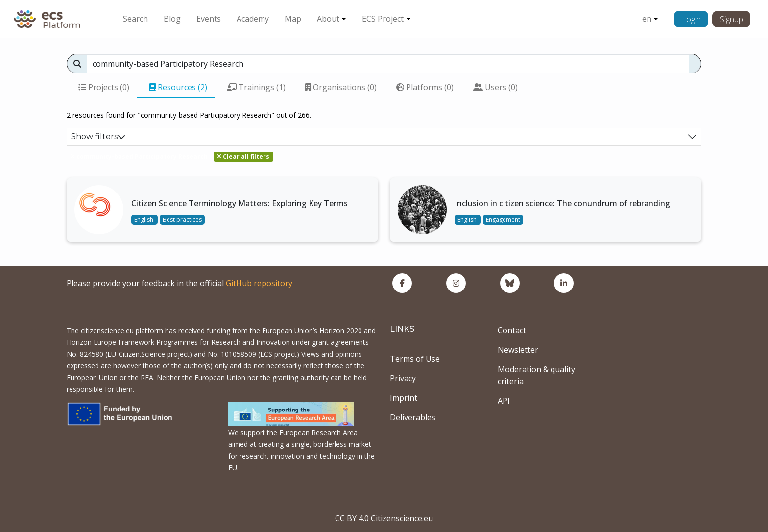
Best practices (182, 220)
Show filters (98, 136)
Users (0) (495, 87)
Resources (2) (178, 87)
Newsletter (518, 350)
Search (135, 19)
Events (209, 19)
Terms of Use (415, 359)
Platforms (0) (425, 87)
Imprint (404, 398)
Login (691, 19)
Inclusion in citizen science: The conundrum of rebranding (562, 203)
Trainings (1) (256, 87)
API (504, 401)
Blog (172, 19)
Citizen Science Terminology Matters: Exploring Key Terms (240, 203)
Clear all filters (243, 157)
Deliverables (413, 417)
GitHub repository (259, 283)
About (328, 19)
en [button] (647, 19)
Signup (732, 19)
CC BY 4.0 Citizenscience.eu (384, 518)
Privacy (403, 378)
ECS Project (383, 19)
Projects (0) (104, 87)
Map (293, 19)
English (144, 220)
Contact (512, 330)
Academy (253, 19)
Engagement (503, 220)
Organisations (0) (341, 87)
